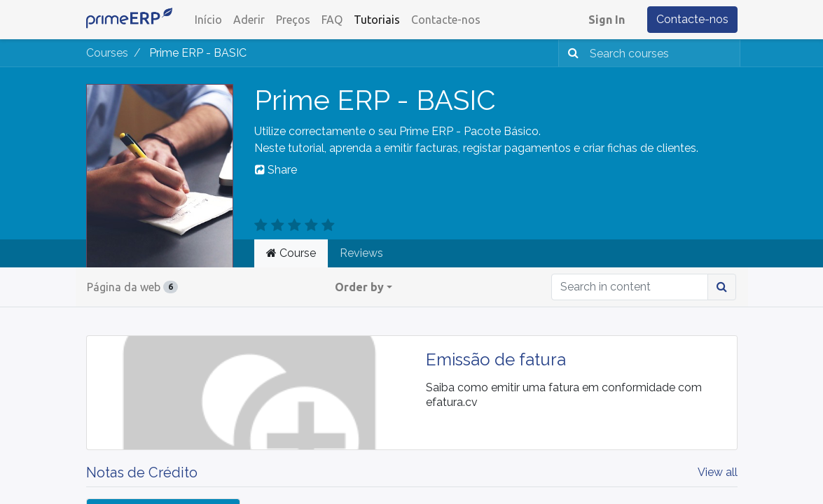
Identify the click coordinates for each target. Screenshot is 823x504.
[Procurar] (570, 53)
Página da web (132, 287)
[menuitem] (208, 20)
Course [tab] (291, 253)
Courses (107, 53)
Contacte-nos (692, 19)
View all (718, 472)
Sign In (607, 20)
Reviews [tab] (361, 253)
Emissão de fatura (496, 360)
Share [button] (276, 170)
